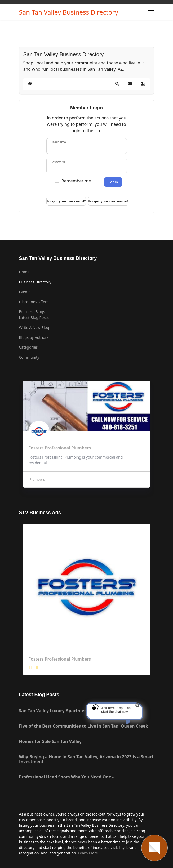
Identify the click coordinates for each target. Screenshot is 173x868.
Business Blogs (32, 312)
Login (113, 182)
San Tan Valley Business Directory (69, 12)
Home (24, 272)
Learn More (88, 853)
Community (29, 357)
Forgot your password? (66, 201)
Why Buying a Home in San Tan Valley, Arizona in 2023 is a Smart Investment (86, 759)
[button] (117, 84)
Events (25, 292)
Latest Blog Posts (34, 317)
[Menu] (151, 12)
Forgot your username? (108, 201)
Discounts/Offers (34, 302)
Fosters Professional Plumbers (60, 659)
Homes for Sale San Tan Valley (50, 741)
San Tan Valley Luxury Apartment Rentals (63, 711)
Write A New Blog (34, 328)
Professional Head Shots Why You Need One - (66, 777)
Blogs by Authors (34, 337)
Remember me (76, 181)
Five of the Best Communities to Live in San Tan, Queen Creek (84, 726)
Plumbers (37, 479)
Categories (28, 347)
